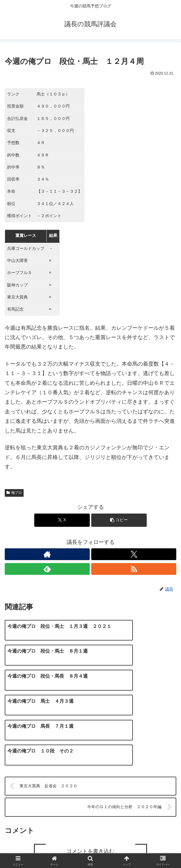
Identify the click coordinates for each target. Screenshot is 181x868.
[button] (119, 520)
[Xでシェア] (62, 520)
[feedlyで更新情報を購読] (47, 569)
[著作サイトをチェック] (47, 554)
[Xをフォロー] (134, 554)
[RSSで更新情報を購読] (134, 569)
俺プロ (14, 493)
